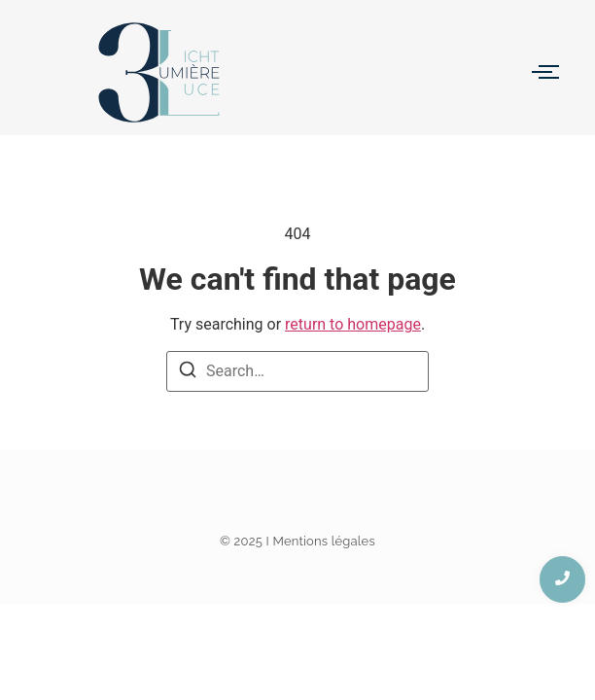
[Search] (188, 373)
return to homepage (353, 324)
